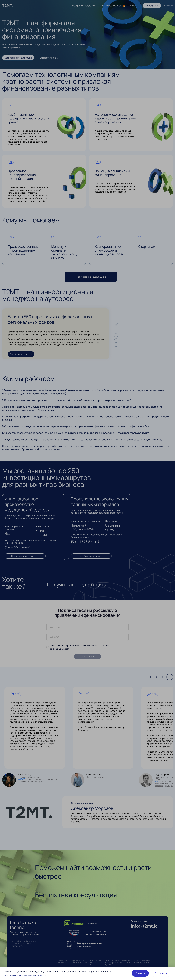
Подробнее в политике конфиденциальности (25, 975)
